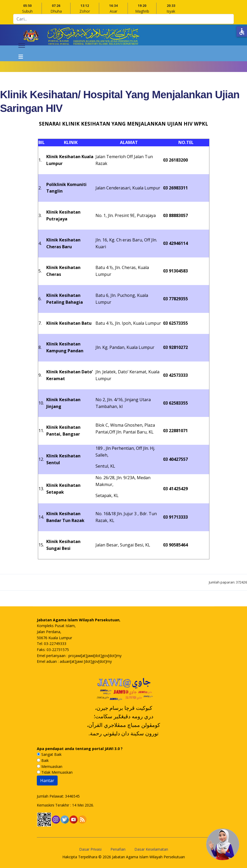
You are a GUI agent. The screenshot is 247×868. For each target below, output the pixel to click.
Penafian (118, 849)
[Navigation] (22, 53)
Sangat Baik (49, 754)
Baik (43, 760)
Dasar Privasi (90, 849)
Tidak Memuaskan (55, 772)
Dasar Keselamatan (151, 849)
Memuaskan (50, 766)
